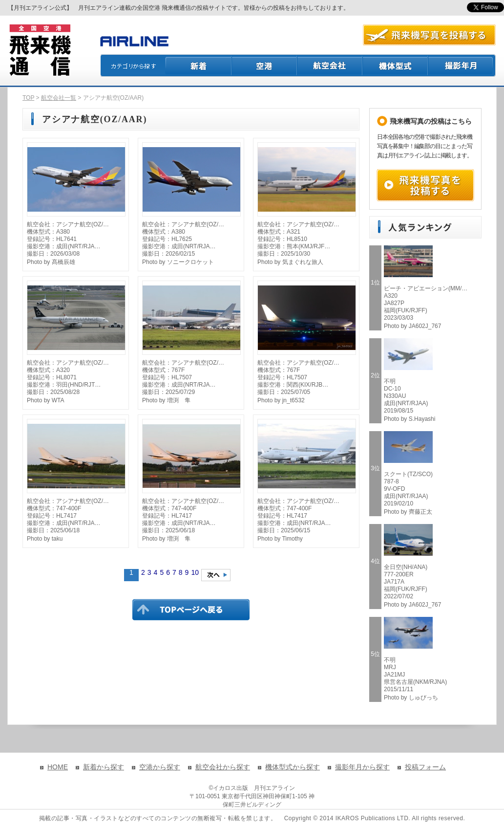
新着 (199, 66)
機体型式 (396, 66)
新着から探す (104, 767)
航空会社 (330, 66)
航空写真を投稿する (429, 35)
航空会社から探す (223, 767)
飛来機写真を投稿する (425, 185)
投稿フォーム (425, 767)
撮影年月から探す (362, 767)
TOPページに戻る (191, 610)
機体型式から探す (293, 767)
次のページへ (216, 575)
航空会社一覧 (59, 98)
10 (195, 572)
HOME (58, 767)
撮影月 (462, 66)
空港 (265, 66)
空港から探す (160, 767)
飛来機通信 (40, 50)
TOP (28, 98)
